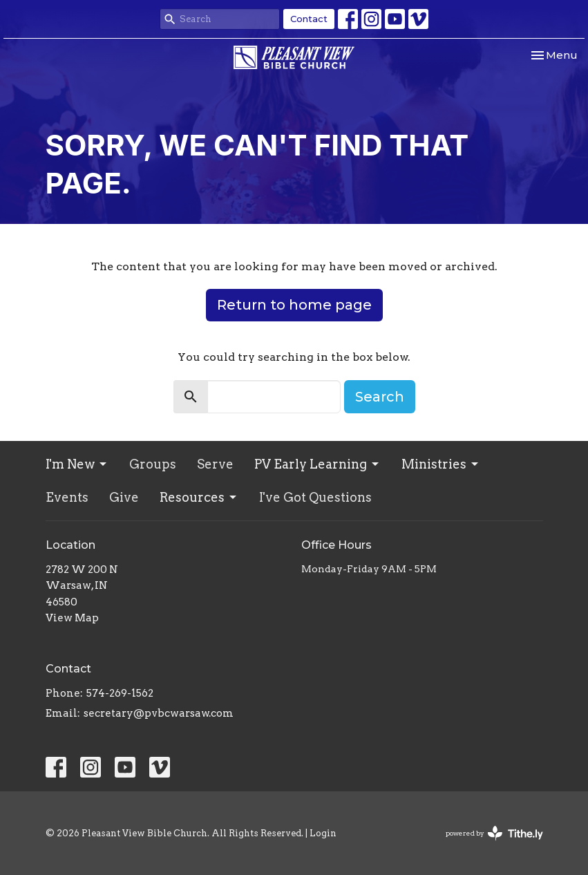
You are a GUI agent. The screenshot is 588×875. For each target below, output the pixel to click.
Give (124, 497)
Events (67, 497)
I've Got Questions (315, 497)
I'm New (77, 464)
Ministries (441, 464)
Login (323, 833)
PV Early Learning (317, 464)
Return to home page (294, 305)
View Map (72, 618)
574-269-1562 (120, 693)
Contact (309, 19)
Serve (215, 464)
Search (380, 397)
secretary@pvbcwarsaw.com (159, 713)
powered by (494, 833)
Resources (199, 497)
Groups (153, 464)
